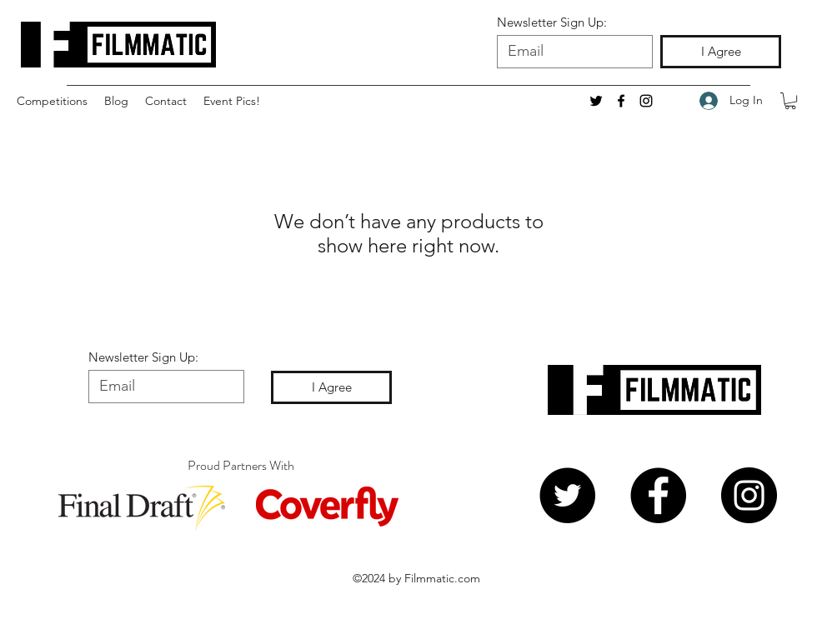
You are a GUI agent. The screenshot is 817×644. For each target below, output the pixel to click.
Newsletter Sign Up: (552, 22)
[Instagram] (646, 101)
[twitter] (596, 101)
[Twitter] (567, 495)
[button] (52, 101)
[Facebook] (658, 495)
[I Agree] (721, 52)
